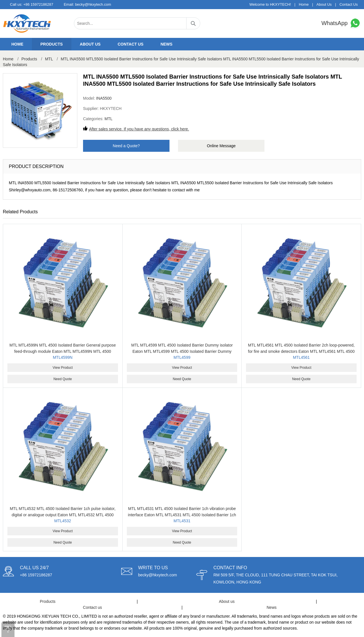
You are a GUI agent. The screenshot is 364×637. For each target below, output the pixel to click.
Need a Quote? (126, 146)
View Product (63, 368)
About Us (324, 4)
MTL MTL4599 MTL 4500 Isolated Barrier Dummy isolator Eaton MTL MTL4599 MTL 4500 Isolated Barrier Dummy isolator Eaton (182, 351)
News (166, 44)
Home (304, 4)
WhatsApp (341, 23)
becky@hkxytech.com (93, 4)
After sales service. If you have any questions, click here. (139, 129)
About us (90, 44)
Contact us (131, 44)
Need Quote (63, 379)
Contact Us (349, 4)
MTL (49, 59)
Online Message (221, 146)
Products (52, 44)
